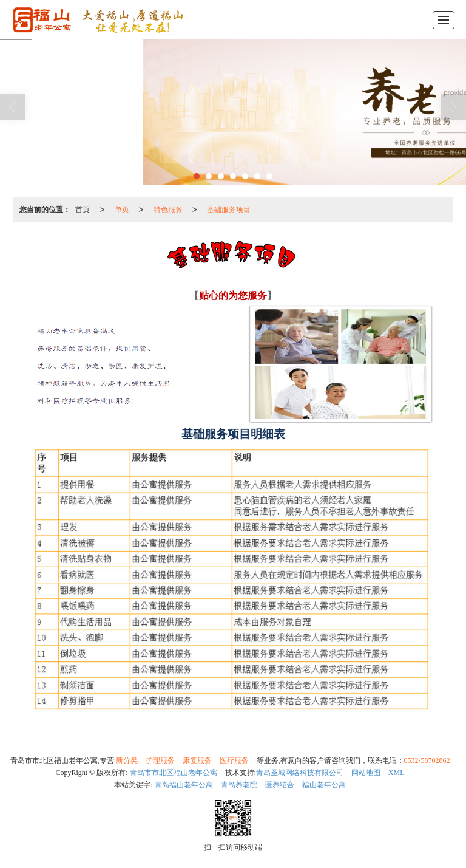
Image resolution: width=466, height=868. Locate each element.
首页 (83, 210)
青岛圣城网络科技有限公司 (300, 773)
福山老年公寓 (324, 785)
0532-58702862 (427, 760)
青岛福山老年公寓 (184, 785)
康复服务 (197, 760)
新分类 (127, 760)
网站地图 (366, 773)
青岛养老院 (239, 785)
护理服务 (160, 760)
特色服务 (168, 210)
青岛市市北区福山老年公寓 (174, 773)
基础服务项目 (229, 210)
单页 (122, 210)
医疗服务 (234, 760)
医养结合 (280, 785)
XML (397, 773)
